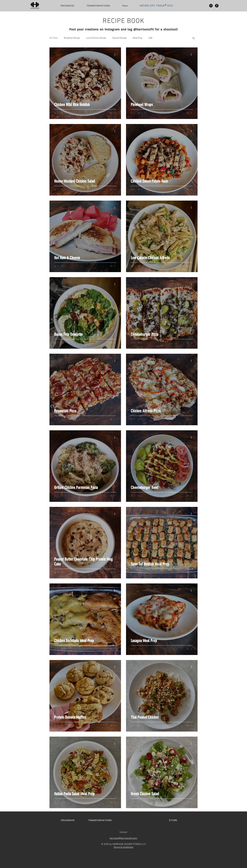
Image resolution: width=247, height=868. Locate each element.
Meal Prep (138, 38)
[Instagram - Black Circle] (211, 6)
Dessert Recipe (119, 38)
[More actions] (116, 54)
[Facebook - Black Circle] (217, 6)
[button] (194, 38)
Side (151, 38)
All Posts (54, 38)
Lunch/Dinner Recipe (96, 38)
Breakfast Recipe (72, 38)
